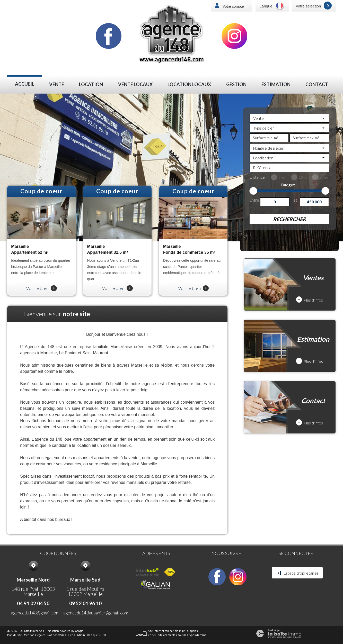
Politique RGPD (96, 635)
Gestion (236, 84)
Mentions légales (35, 635)
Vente (57, 84)
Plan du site (15, 635)
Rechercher (289, 219)
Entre (254, 200)
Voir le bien (41, 288)
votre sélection (309, 6)
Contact (317, 84)
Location (91, 84)
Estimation (276, 84)
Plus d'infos (310, 300)
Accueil (25, 84)
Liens (71, 635)
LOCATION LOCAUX (189, 84)
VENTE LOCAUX (135, 84)
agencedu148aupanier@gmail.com (96, 613)
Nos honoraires (57, 635)
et (295, 200)
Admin (81, 635)
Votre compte (236, 6)
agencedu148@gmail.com (35, 613)
